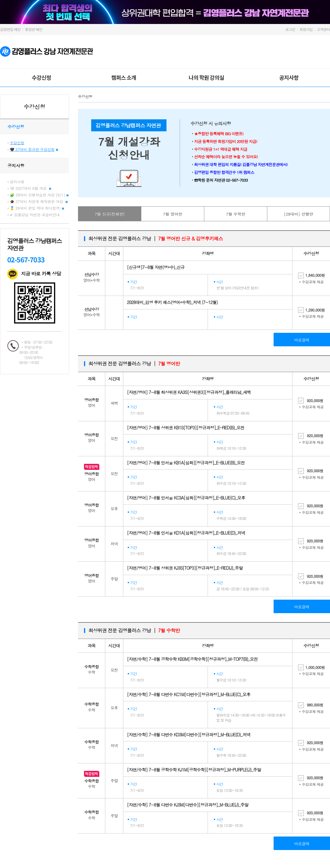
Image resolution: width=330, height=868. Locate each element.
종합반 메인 (34, 29)
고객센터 (323, 29)
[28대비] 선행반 (298, 214)
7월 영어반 (173, 214)
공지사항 (289, 77)
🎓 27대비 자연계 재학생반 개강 (39, 201)
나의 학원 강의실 (206, 77)
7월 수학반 (236, 214)
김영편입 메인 (10, 29)
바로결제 (302, 340)
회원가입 (306, 29)
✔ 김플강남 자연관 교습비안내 (35, 215)
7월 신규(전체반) (110, 214)
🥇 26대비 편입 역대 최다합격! (37, 208)
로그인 (290, 29)
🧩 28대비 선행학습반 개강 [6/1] (39, 195)
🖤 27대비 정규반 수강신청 (34, 149)
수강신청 (41, 77)
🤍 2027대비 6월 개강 (30, 188)
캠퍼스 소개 (124, 77)
